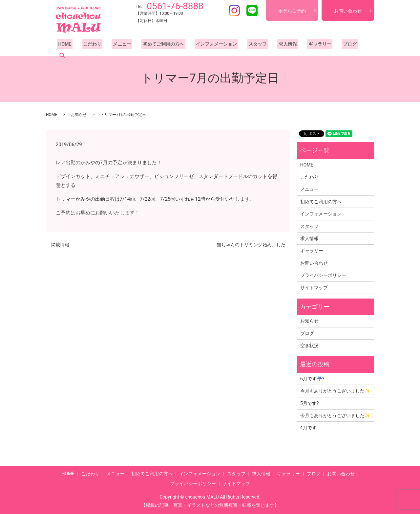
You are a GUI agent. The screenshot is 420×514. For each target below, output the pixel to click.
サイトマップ (314, 288)
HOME (64, 46)
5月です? (310, 403)
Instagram (234, 11)
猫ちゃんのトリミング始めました (251, 245)
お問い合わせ (348, 11)
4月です (308, 428)
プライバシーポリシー (323, 275)
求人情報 (272, 46)
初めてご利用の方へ (155, 46)
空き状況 (309, 346)
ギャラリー (302, 46)
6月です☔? (312, 379)
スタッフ (245, 46)
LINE (252, 11)
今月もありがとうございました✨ (335, 391)
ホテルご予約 (292, 11)
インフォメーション (206, 46)
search (351, 46)
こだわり (89, 46)
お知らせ (79, 115)
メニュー (116, 46)
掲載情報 (60, 245)
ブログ (330, 46)
